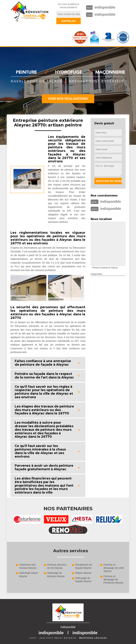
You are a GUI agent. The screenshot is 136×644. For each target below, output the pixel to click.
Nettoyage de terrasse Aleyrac (56, 574)
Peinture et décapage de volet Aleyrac (114, 568)
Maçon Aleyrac (83, 573)
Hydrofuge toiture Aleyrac (28, 574)
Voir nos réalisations (68, 99)
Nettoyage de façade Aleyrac (83, 580)
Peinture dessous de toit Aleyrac (57, 566)
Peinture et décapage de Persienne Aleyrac (113, 579)
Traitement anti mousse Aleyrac (28, 566)
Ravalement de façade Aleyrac (84, 566)
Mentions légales (93, 638)
